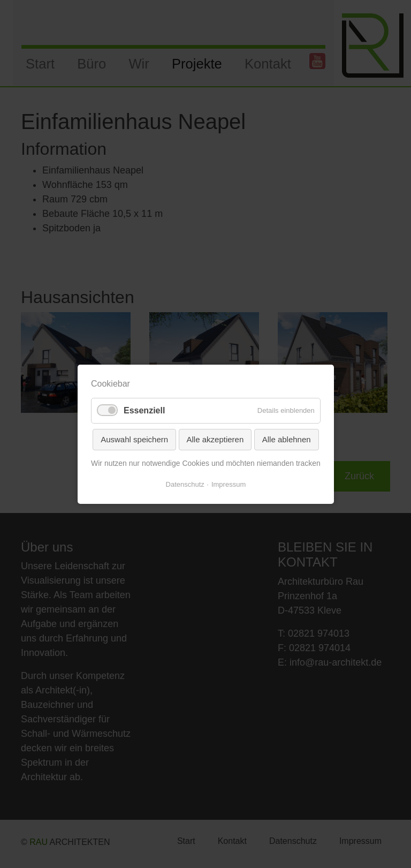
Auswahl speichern (134, 439)
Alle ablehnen (286, 439)
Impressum (229, 484)
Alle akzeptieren (215, 439)
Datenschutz (185, 484)
